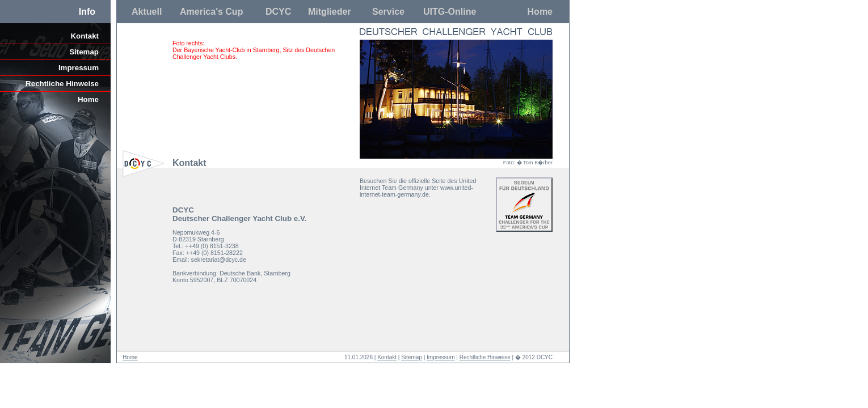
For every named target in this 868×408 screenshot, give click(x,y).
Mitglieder (330, 12)
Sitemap (84, 52)
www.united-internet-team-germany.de (416, 191)
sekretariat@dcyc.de (219, 260)
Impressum (79, 68)
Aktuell (147, 12)
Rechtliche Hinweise (62, 84)
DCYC (278, 12)
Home (540, 12)
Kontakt (85, 36)
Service (388, 12)
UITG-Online (450, 12)
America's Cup (211, 12)
